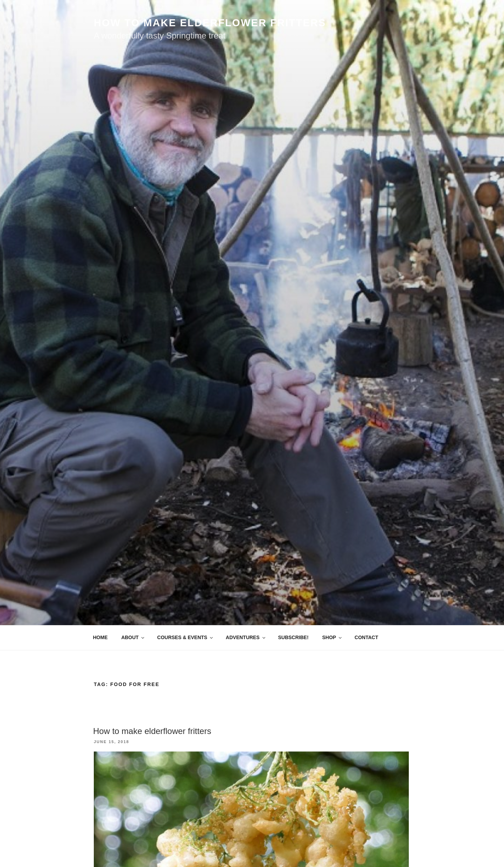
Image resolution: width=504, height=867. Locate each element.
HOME (100, 637)
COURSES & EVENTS (185, 637)
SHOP (332, 637)
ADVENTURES (246, 637)
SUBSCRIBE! (293, 637)
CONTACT (366, 637)
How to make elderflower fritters (152, 731)
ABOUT (133, 637)
